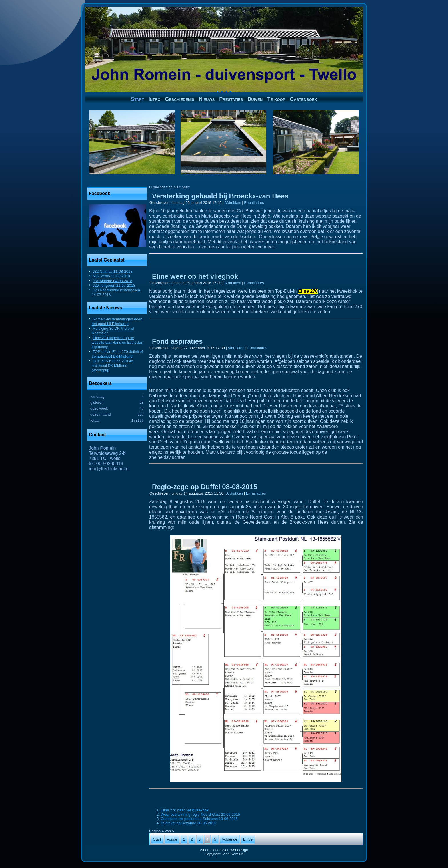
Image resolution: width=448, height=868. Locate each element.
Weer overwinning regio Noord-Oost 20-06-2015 (200, 814)
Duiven (255, 99)
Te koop (276, 99)
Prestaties (231, 99)
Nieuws (207, 99)
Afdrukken (233, 203)
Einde (248, 839)
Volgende (230, 839)
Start (137, 99)
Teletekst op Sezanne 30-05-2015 (188, 823)
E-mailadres (254, 203)
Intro (155, 99)
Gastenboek (303, 99)
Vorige (172, 839)
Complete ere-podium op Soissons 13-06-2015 (199, 819)
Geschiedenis (180, 99)
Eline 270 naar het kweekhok (184, 810)
